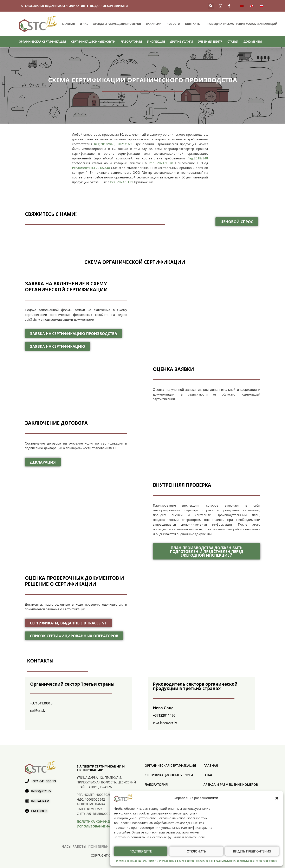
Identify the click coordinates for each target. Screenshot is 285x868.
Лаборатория (131, 41)
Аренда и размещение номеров (117, 24)
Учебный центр (210, 41)
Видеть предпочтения (252, 851)
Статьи (233, 41)
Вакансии (154, 24)
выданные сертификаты (109, 6)
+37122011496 (164, 715)
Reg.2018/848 (104, 144)
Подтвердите (141, 851)
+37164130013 (41, 703)
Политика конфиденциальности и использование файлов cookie (154, 861)
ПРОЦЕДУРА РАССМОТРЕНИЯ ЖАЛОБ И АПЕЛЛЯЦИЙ (241, 24)
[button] (277, 798)
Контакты (193, 24)
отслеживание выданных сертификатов (53, 6)
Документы (253, 41)
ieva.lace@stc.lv (165, 723)
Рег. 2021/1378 (161, 163)
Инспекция (156, 41)
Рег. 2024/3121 (121, 182)
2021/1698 (125, 144)
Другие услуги (182, 41)
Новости (173, 24)
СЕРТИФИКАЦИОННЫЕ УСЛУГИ (93, 41)
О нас (84, 24)
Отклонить (196, 851)
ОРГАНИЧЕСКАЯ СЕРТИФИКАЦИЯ (42, 41)
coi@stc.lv (38, 711)
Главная (68, 24)
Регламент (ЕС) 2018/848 (91, 168)
